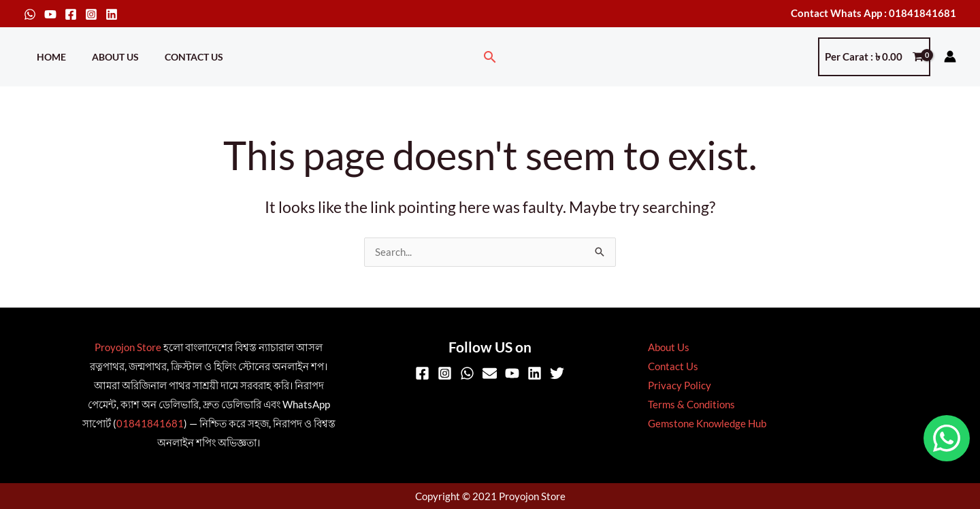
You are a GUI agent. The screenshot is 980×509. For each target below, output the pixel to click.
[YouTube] (50, 14)
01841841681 (150, 424)
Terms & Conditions (688, 405)
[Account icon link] (950, 56)
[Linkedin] (112, 14)
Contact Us (177, 57)
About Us (105, 57)
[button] (490, 57)
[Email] (490, 374)
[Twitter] (557, 374)
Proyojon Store (128, 348)
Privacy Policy (676, 386)
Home (48, 57)
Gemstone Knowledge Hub (704, 424)
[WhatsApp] (30, 14)
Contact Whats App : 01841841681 (873, 13)
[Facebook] (71, 14)
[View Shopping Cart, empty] (875, 57)
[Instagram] (91, 14)
